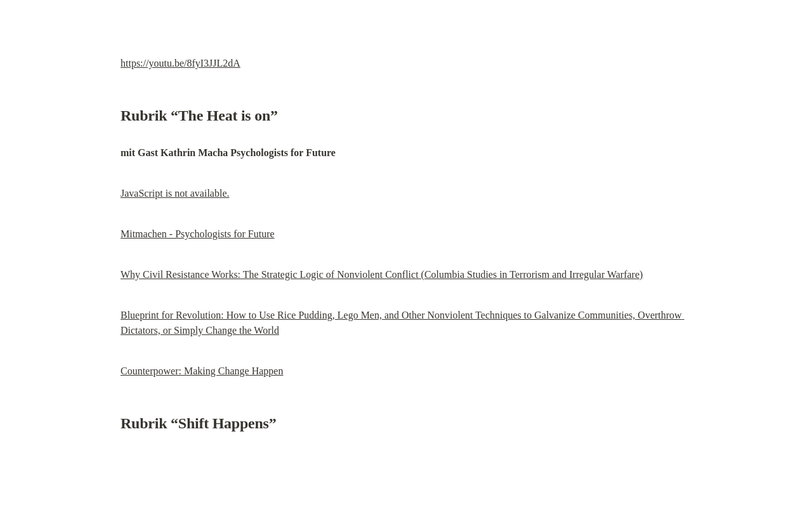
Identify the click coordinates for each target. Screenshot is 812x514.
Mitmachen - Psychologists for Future (198, 234)
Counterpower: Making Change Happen (202, 371)
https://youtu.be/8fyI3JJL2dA (180, 63)
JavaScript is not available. (175, 193)
